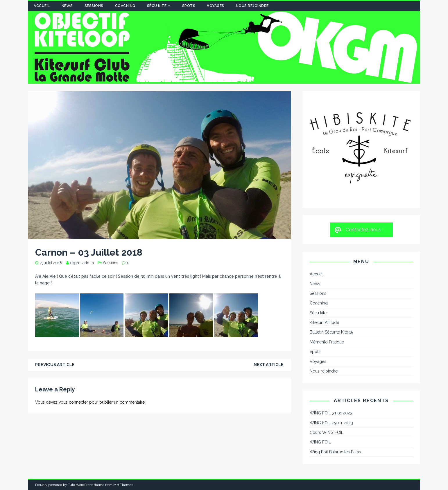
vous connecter (73, 402)
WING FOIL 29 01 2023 (331, 423)
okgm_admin (82, 263)
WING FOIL (320, 442)
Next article (269, 365)
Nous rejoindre (252, 6)
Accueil (42, 6)
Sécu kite (157, 6)
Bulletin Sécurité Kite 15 (331, 332)
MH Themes (123, 485)
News (67, 6)
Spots (189, 6)
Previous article (55, 365)
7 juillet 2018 (51, 263)
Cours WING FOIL (327, 432)
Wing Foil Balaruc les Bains (335, 452)
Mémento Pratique (327, 342)
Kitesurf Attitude (324, 322)
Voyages (216, 6)
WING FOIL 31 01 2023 (331, 413)
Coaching (125, 6)
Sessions (94, 6)
